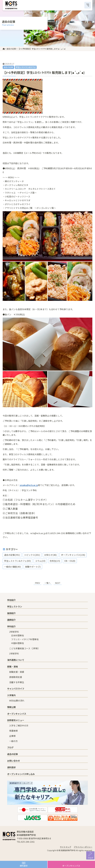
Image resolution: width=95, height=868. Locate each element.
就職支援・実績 (17, 672)
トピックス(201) (32, 555)
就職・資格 (12, 667)
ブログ (90, 858)
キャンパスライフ (16, 689)
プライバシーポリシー (83, 847)
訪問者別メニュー (16, 720)
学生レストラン (15, 606)
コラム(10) (40, 561)
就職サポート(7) (33, 567)
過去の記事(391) (12, 555)
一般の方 (13, 741)
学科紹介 (11, 626)
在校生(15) (55, 561)
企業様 (12, 736)
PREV (37, 583)
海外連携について (16, 660)
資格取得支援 (16, 677)
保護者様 (13, 731)
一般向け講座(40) (12, 567)
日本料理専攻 (18, 635)
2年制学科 (14, 632)
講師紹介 (11, 620)
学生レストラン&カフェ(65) (17, 561)
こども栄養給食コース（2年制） (25, 648)
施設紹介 (11, 613)
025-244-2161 (28, 842)
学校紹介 (11, 600)
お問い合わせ (14, 761)
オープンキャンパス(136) (73, 555)
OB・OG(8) (70, 561)
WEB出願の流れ (17, 701)
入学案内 (11, 695)
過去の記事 (12, 754)
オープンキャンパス (71, 866)
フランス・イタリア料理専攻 (25, 639)
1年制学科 (14, 653)
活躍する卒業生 (17, 682)
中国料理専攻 (18, 643)
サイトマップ (66, 847)
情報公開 (11, 707)
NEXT (58, 583)
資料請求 (24, 866)
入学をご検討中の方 (19, 725)
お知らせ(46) (50, 555)
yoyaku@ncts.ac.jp (29, 485)
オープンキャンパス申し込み (21, 774)
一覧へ (47, 583)
